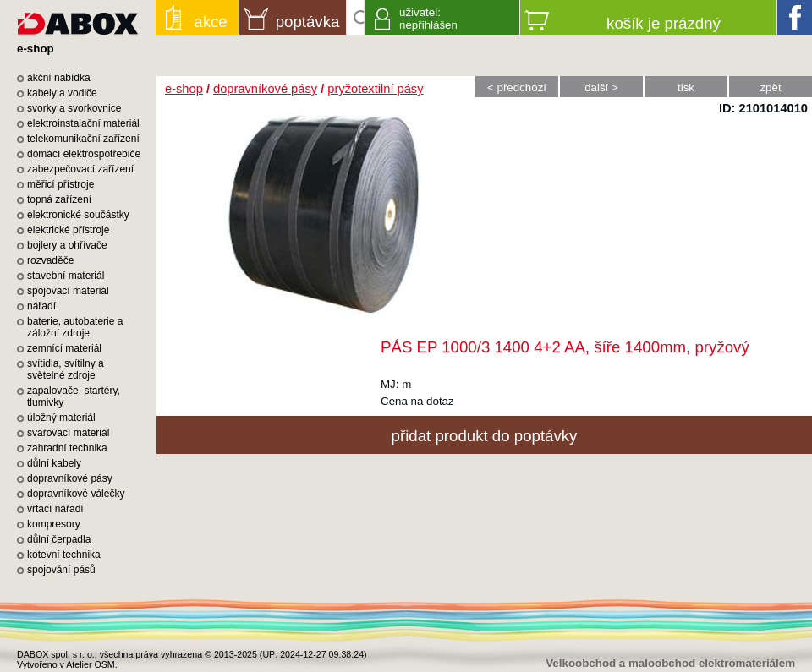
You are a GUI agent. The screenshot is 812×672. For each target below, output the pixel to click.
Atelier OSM (90, 664)
